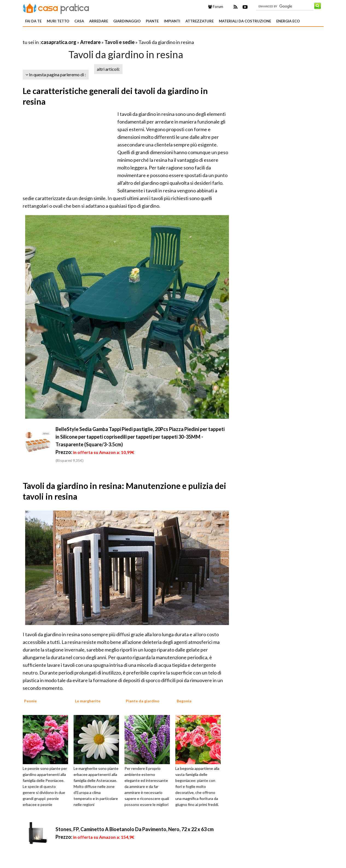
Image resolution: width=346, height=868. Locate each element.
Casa (79, 21)
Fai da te (33, 21)
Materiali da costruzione (245, 21)
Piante (152, 21)
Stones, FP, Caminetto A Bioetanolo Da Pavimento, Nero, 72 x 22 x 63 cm (135, 829)
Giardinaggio (127, 21)
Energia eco (288, 21)
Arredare (99, 21)
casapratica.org (59, 42)
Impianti (172, 21)
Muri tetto (58, 21)
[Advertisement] (87, 35)
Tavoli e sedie (120, 42)
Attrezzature (200, 21)
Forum (216, 7)
